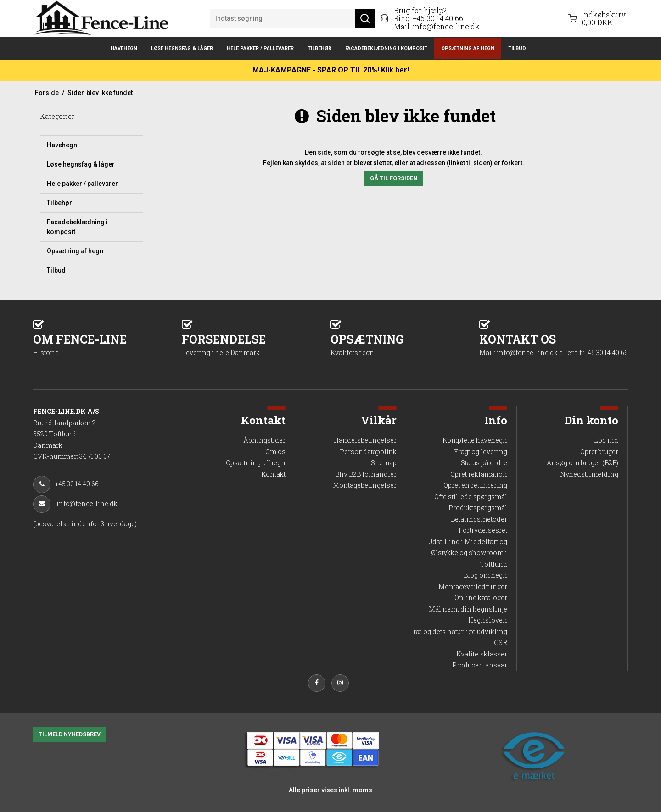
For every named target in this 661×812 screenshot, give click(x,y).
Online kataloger (481, 598)
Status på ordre (484, 463)
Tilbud (517, 48)
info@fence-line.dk (446, 26)
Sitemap (384, 463)
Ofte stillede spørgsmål (471, 497)
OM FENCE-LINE (107, 344)
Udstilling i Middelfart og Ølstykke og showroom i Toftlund (468, 553)
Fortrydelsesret (483, 530)
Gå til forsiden (394, 178)
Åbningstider (264, 440)
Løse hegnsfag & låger (182, 48)
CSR (501, 642)
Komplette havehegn (475, 440)
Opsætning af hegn (468, 48)
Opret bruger (599, 452)
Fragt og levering (481, 452)
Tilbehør (319, 48)
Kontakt (273, 474)
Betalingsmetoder (479, 519)
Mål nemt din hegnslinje (468, 609)
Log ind (606, 440)
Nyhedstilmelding (589, 474)
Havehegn (124, 48)
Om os (275, 452)
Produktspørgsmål (478, 508)
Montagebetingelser (365, 485)
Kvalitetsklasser (482, 654)
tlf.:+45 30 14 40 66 (602, 353)
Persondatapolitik (368, 452)
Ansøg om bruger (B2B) (583, 463)
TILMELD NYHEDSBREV (70, 734)
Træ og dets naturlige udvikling (458, 631)
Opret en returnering (475, 485)
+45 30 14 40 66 (438, 18)
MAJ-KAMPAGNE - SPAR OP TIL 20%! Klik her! (331, 70)
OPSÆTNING (405, 344)
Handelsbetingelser (365, 440)
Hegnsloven (488, 620)
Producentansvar (480, 665)
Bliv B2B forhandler (366, 474)
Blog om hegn (485, 575)
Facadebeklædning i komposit (386, 48)
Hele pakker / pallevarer (260, 48)
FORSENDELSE (256, 344)
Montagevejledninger (473, 587)
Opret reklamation (479, 474)
